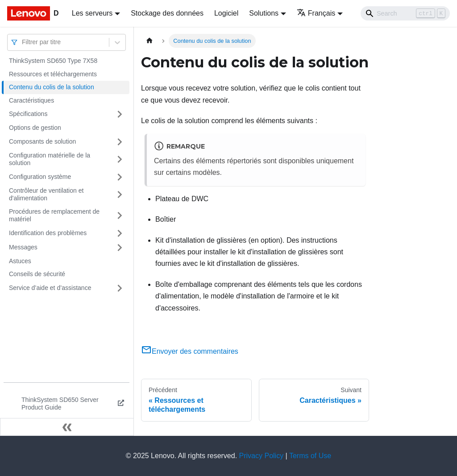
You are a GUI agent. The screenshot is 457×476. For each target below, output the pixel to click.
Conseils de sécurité (37, 274)
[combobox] (23, 42)
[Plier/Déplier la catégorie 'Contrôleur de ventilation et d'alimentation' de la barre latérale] (120, 195)
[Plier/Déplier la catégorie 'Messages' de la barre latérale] (120, 248)
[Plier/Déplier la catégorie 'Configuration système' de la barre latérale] (120, 177)
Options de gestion (35, 128)
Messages (23, 247)
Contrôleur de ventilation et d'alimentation (46, 195)
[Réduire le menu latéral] (67, 427)
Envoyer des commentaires (190, 351)
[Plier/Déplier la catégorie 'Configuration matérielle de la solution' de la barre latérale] (120, 159)
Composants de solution (42, 141)
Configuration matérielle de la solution (50, 159)
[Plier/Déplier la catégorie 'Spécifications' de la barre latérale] (120, 114)
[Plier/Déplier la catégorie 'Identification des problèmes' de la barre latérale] (120, 233)
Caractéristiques (31, 100)
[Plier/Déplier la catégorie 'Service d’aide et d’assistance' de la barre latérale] (120, 288)
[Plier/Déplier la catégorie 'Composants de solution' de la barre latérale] (120, 142)
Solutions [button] (264, 13)
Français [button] (316, 13)
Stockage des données (167, 13)
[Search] (405, 13)
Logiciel (226, 13)
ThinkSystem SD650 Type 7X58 (53, 61)
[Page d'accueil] (150, 41)
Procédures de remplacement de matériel (54, 215)
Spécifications (28, 114)
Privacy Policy (262, 456)
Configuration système (40, 177)
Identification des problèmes (48, 233)
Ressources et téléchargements (53, 74)
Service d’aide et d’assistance (50, 288)
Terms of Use (310, 456)
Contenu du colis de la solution (52, 87)
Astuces (20, 261)
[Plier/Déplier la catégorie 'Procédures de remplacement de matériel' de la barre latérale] (120, 216)
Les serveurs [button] (92, 13)
